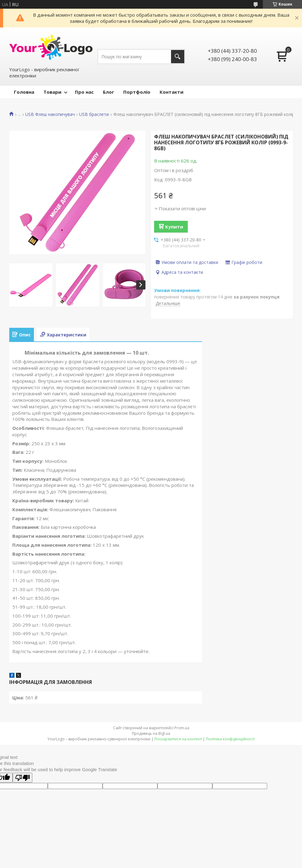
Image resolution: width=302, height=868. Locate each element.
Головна (24, 92)
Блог (108, 92)
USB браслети (94, 114)
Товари (52, 92)
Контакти (171, 92)
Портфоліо (137, 92)
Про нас (84, 92)
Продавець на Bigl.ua (151, 733)
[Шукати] (178, 57)
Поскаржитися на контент (178, 739)
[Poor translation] (22, 778)
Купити (174, 227)
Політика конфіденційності (230, 739)
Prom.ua (182, 728)
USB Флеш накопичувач (50, 114)
